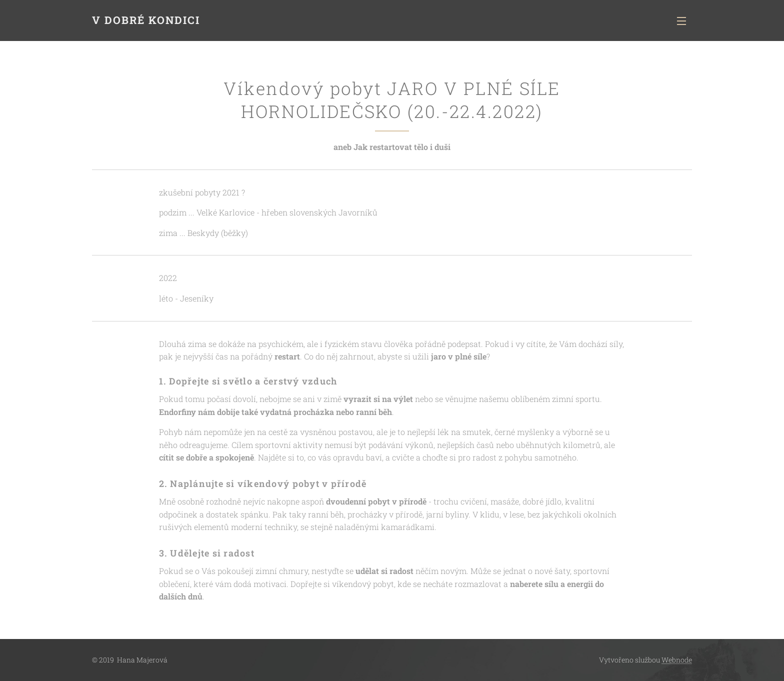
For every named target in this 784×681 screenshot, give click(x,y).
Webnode (677, 660)
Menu (681, 21)
